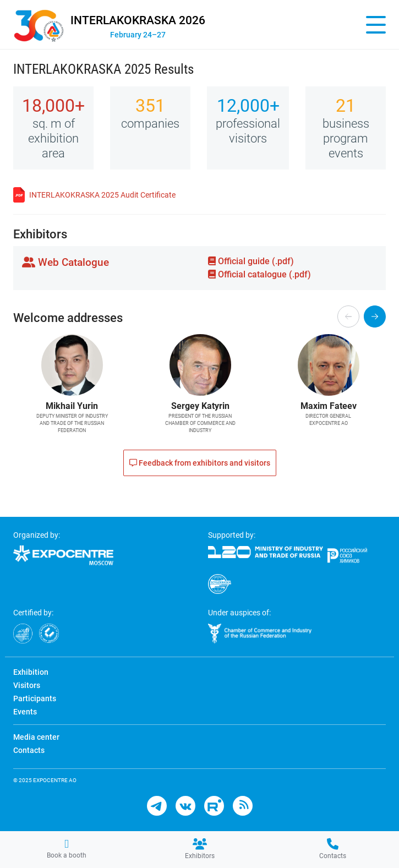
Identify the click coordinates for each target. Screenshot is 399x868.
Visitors (27, 685)
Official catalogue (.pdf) (259, 274)
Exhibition (31, 672)
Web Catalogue (65, 262)
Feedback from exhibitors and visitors (200, 463)
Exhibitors (200, 849)
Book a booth (67, 849)
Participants (35, 698)
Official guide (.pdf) (251, 261)
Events (25, 712)
